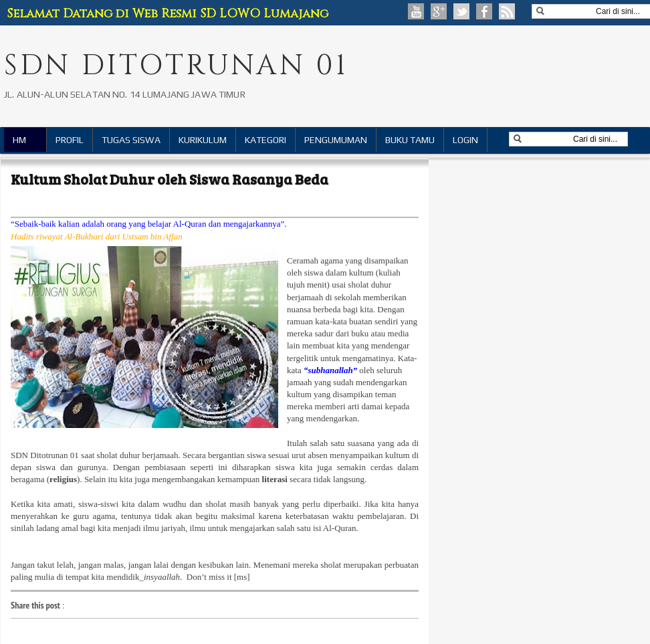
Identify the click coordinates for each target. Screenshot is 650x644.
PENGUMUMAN (336, 140)
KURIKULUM (203, 140)
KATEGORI (265, 140)
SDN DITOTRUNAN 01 (176, 66)
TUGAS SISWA (131, 140)
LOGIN (465, 140)
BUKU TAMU (410, 140)
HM (19, 140)
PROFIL (70, 140)
